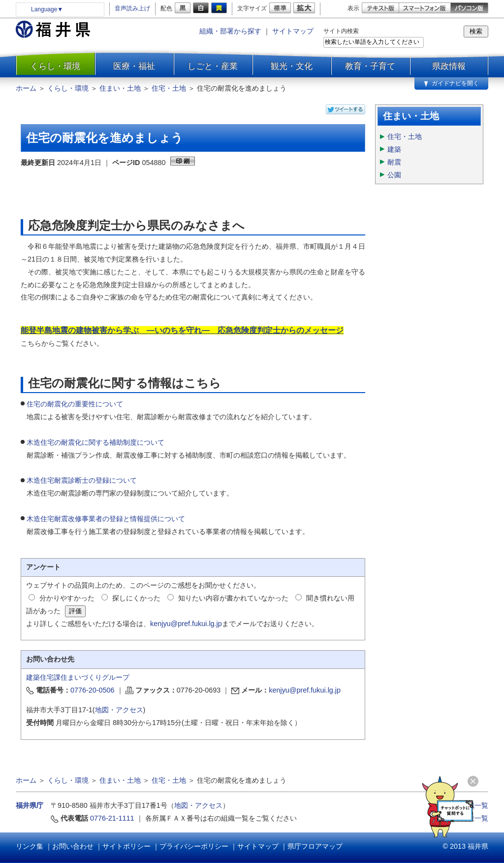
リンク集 (30, 846)
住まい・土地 (120, 88)
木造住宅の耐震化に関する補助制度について (95, 442)
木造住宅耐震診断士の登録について (82, 480)
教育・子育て (370, 66)
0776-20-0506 (93, 690)
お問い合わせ (73, 846)
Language (47, 9)
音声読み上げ (132, 8)
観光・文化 (292, 66)
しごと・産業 (213, 66)
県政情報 (449, 66)
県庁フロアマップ (315, 846)
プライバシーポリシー (194, 846)
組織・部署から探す (230, 31)
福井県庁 (30, 805)
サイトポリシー (126, 846)
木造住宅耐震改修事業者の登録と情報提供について (106, 519)
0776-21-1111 (112, 818)
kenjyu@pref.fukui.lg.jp (186, 624)
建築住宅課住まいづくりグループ (78, 677)
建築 (394, 149)
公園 (394, 175)
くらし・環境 (55, 66)
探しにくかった (136, 598)
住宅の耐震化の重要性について (75, 404)
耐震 (394, 162)
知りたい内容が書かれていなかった (233, 598)
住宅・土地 (169, 88)
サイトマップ (293, 31)
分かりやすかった (67, 598)
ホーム (26, 88)
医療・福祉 (134, 66)
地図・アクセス (119, 710)
